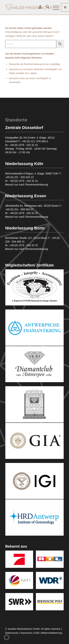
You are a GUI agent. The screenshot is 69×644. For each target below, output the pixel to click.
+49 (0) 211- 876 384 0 (35, 141)
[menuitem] (38, 7)
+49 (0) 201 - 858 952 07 (19, 209)
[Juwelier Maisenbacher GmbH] (29, 7)
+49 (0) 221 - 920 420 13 (19, 177)
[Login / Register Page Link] (38, 7)
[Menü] (54, 7)
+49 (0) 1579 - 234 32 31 (24, 145)
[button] (7, 637)
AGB (37, 633)
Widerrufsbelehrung (51, 633)
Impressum (26, 633)
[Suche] (46, 7)
